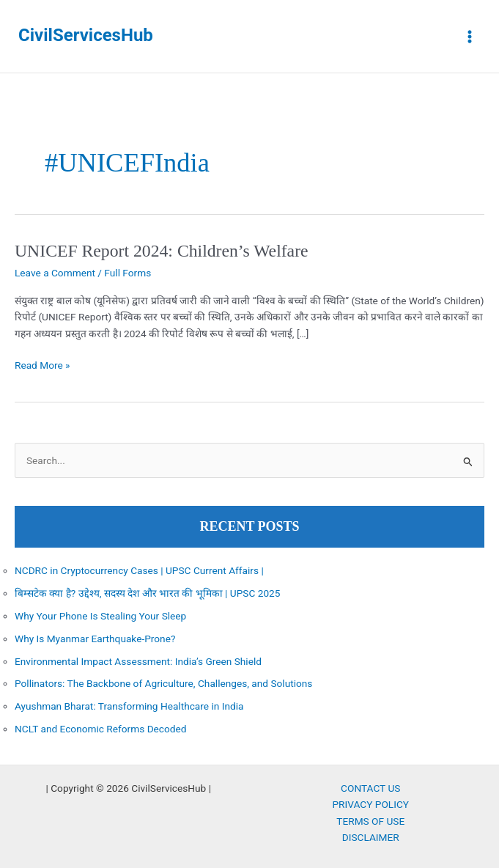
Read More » (42, 365)
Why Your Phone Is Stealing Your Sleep (100, 616)
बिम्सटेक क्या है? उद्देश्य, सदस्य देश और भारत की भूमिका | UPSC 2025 (147, 593)
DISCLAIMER (371, 837)
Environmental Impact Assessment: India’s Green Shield (138, 661)
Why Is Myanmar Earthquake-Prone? (95, 639)
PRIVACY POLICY (370, 804)
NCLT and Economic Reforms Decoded (101, 729)
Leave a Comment (55, 273)
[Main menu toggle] (470, 36)
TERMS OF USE (370, 821)
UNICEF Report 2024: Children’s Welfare (162, 251)
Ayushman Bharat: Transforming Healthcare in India (129, 706)
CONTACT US (370, 788)
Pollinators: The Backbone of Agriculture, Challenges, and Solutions (163, 683)
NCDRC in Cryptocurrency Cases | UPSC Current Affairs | (139, 570)
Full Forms (127, 273)
